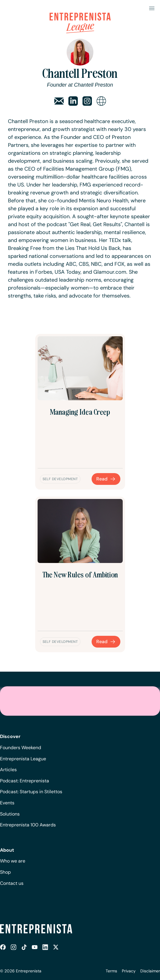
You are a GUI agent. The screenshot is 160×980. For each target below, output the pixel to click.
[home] (80, 16)
